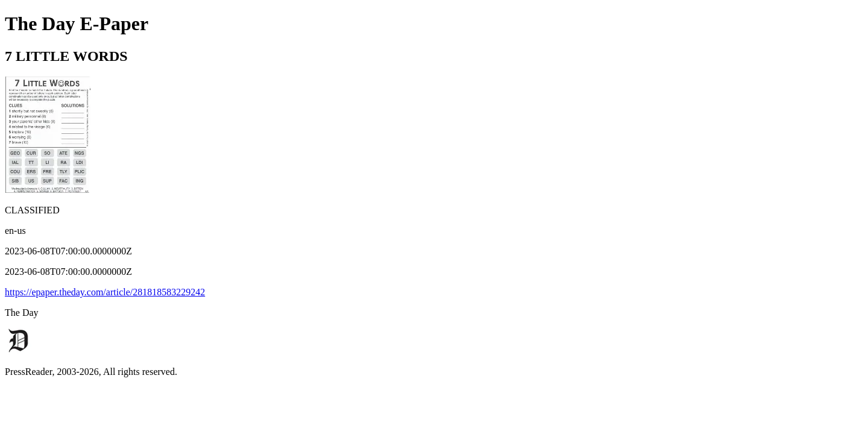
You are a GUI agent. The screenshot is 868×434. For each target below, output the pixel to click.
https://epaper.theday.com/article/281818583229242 (105, 292)
